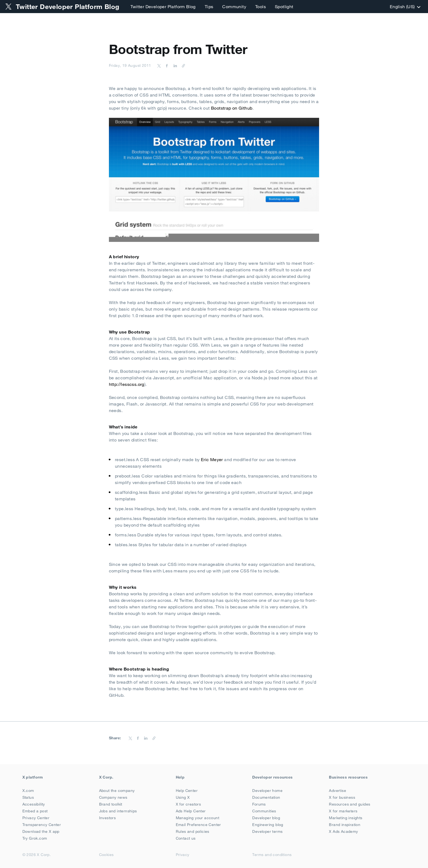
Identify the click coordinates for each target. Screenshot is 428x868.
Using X (183, 797)
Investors (108, 818)
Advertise (338, 791)
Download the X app (41, 831)
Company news (113, 797)
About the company (117, 791)
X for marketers (343, 811)
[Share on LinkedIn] (174, 65)
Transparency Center (42, 825)
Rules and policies (193, 831)
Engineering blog (268, 825)
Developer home (267, 791)
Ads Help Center (191, 811)
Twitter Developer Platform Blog (163, 7)
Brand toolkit (111, 804)
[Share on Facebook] (166, 65)
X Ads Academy (343, 831)
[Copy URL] (182, 65)
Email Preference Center (198, 825)
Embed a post (35, 811)
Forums (259, 804)
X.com (28, 791)
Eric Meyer (212, 459)
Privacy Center (36, 818)
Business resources (348, 777)
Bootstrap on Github (232, 108)
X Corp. (106, 777)
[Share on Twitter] (159, 65)
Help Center (187, 791)
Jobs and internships (118, 811)
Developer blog (266, 818)
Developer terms (267, 831)
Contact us (186, 838)
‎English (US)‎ (405, 7)
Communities (264, 811)
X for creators (188, 804)
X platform (33, 777)
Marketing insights (346, 818)
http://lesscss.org (127, 384)
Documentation (266, 797)
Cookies (106, 855)
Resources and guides (350, 804)
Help (180, 777)
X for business (342, 797)
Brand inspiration (345, 825)
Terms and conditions (272, 855)
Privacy (183, 855)
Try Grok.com (35, 838)
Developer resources (272, 777)
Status (28, 797)
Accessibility (34, 804)
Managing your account (197, 818)
